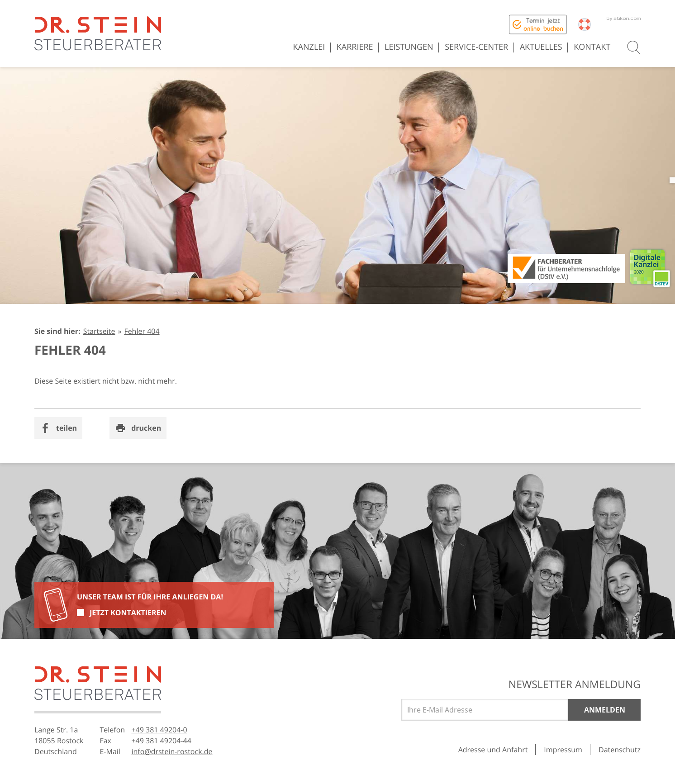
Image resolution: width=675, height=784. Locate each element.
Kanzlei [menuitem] (309, 47)
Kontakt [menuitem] (592, 47)
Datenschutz (620, 750)
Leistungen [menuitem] (409, 47)
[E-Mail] (485, 710)
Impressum (563, 750)
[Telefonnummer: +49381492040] (159, 730)
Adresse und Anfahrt (493, 750)
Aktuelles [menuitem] (541, 47)
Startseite (99, 331)
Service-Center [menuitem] (476, 47)
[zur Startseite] (98, 33)
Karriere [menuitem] (355, 47)
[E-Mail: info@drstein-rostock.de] (172, 751)
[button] (634, 48)
